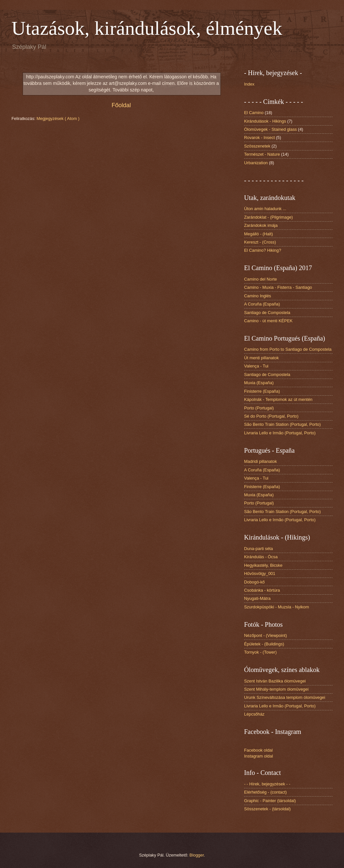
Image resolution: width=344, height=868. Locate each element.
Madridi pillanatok (260, 461)
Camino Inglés (258, 296)
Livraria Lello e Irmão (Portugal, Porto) (280, 433)
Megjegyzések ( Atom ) (58, 118)
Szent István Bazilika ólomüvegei (275, 681)
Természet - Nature (262, 154)
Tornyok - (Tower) (260, 652)
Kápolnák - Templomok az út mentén (278, 399)
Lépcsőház (254, 714)
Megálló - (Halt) (258, 234)
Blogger (197, 855)
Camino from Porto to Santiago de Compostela (288, 349)
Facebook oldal (258, 750)
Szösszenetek (257, 146)
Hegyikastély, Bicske (263, 565)
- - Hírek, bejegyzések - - (267, 784)
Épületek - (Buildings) (264, 644)
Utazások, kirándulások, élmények (147, 28)
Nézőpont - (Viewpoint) (266, 635)
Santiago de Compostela (267, 313)
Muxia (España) (259, 383)
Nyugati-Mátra (257, 598)
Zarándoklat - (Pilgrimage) (268, 217)
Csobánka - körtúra (262, 590)
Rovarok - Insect (259, 138)
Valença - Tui (256, 366)
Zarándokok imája (261, 225)
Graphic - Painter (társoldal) (270, 801)
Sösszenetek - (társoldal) (267, 809)
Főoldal (121, 105)
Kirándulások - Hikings (265, 121)
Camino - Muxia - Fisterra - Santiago (278, 287)
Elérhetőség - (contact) (265, 792)
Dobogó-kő (254, 582)
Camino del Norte (260, 279)
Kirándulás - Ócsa (261, 557)
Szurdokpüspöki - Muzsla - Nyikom (277, 607)
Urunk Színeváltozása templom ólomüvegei (285, 697)
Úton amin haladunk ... (265, 209)
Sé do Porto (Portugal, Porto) (271, 416)
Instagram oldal (258, 756)
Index (249, 84)
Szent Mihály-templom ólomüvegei (276, 689)
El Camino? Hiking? (263, 250)
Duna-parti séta (258, 549)
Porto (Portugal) (259, 408)
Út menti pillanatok (261, 358)
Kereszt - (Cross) (260, 242)
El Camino (254, 113)
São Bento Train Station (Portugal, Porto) (282, 424)
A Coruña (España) (262, 304)
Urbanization (256, 163)
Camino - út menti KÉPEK (268, 321)
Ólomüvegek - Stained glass (270, 129)
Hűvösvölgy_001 (260, 573)
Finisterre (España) (262, 391)
